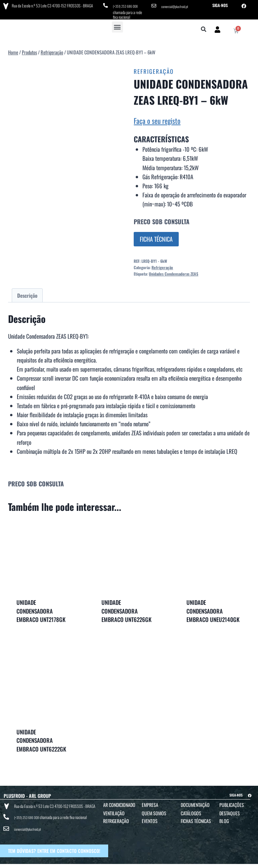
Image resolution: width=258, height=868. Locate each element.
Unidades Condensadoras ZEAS (174, 271)
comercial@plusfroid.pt (177, 5)
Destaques (230, 811)
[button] (117, 25)
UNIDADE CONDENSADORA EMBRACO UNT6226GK (126, 609)
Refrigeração (154, 69)
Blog (224, 818)
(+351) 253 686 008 (127, 5)
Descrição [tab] (27, 293)
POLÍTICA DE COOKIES (201, 862)
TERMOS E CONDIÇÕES (125, 862)
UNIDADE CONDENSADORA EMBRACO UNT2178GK (41, 609)
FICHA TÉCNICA (156, 237)
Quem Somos (154, 811)
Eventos (150, 818)
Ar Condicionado (119, 802)
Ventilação (114, 811)
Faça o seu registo (157, 118)
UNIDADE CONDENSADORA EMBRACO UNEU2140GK (213, 609)
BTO (250, 862)
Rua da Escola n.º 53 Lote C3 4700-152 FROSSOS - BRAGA (51, 5)
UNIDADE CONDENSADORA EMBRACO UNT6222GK (41, 738)
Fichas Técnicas (196, 818)
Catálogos (191, 811)
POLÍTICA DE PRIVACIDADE (162, 862)
